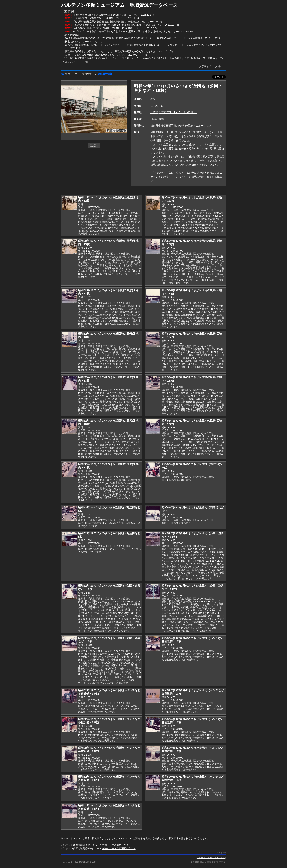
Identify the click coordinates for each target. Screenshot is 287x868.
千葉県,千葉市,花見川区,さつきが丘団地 (174, 112)
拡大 (94, 145)
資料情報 (87, 74)
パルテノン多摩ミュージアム (211, 858)
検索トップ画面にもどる (115, 845)
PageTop (222, 853)
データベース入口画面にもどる (119, 848)
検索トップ (69, 74)
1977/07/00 (157, 106)
